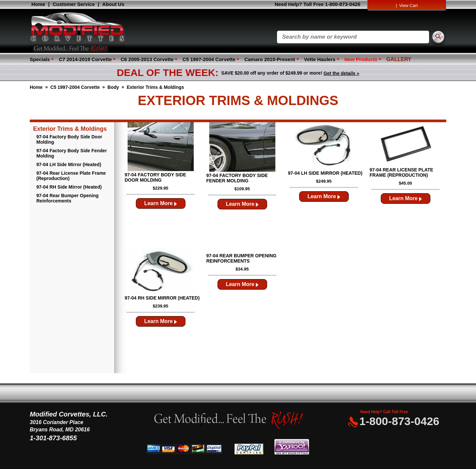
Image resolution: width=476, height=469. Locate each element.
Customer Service (74, 4)
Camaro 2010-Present (270, 59)
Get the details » (341, 73)
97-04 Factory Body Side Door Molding (69, 139)
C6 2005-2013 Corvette (147, 59)
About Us (113, 4)
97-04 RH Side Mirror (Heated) (69, 187)
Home (38, 4)
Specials (40, 59)
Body (113, 87)
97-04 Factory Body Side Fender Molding (72, 153)
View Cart (408, 5)
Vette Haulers (320, 59)
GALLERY (399, 59)
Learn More (160, 203)
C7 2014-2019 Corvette (85, 59)
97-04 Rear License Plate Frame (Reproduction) (71, 176)
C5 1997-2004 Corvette (209, 59)
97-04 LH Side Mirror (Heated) (69, 164)
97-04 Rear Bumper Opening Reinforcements (67, 198)
